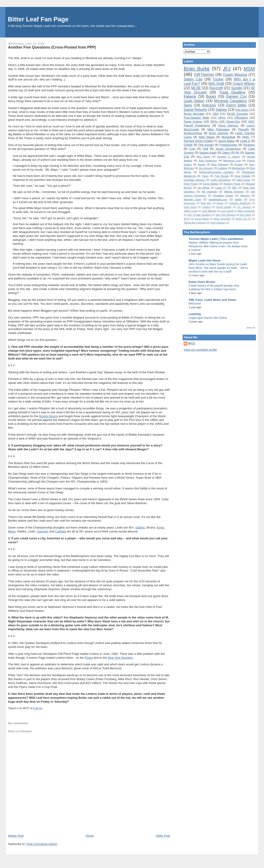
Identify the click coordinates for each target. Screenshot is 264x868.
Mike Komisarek (246, 211)
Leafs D (245, 141)
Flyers (89, 658)
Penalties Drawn (223, 195)
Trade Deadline (232, 92)
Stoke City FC (243, 219)
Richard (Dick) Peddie (198, 141)
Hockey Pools (232, 184)
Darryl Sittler (236, 105)
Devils (201, 164)
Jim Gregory (206, 168)
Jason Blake (226, 141)
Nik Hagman (209, 191)
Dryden (239, 164)
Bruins (220, 203)
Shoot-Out (233, 122)
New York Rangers (120, 658)
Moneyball (228, 137)
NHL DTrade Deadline (199, 215)
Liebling (223, 168)
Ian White (204, 188)
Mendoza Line (232, 160)
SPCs (187, 219)
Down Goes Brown (202, 282)
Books (211, 96)
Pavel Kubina (193, 122)
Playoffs (244, 129)
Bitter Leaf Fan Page (38, 19)
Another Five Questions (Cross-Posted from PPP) (52, 47)
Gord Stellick (211, 184)
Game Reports (195, 110)
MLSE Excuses (237, 114)
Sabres (140, 527)
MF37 (192, 343)
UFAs (222, 118)
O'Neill (188, 145)
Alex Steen (203, 157)
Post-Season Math (197, 118)
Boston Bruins (48, 416)
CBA (216, 114)
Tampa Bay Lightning (195, 223)
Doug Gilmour (228, 125)
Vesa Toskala (242, 176)
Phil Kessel (206, 145)
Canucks (43, 531)
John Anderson (208, 160)
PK (237, 153)
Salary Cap (193, 79)
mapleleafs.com (218, 199)
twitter (238, 199)
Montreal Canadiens (230, 101)
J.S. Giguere (244, 207)
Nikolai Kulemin (234, 191)
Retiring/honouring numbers (217, 172)
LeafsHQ (195, 314)
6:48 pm (38, 708)
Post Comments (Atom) (42, 844)
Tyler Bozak (222, 176)
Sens (188, 105)
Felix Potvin (191, 184)
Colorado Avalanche (240, 203)
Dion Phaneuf (220, 164)
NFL (235, 188)
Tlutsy (205, 176)
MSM (249, 68)
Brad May (206, 203)
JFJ (227, 68)
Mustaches (239, 168)
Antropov (209, 105)
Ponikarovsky (228, 145)
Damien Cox (236, 96)
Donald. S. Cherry (229, 157)
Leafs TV (221, 188)
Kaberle (190, 96)
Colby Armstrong (221, 180)
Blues (12, 531)
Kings (160, 527)
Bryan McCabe (194, 114)
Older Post (163, 836)
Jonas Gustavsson (228, 149)
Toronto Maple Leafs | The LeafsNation (216, 239)
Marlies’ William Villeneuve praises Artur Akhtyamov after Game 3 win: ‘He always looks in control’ (218, 246)
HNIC (246, 137)
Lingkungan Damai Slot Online (208, 318)
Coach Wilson (244, 84)
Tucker (218, 79)
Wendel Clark (192, 199)
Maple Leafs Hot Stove (205, 260)
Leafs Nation (194, 101)
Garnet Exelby (224, 207)
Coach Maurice (235, 75)
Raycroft (216, 88)
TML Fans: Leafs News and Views (212, 300)
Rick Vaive (245, 215)
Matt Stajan (207, 137)
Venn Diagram (218, 223)
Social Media (202, 219)
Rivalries (249, 145)
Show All (251, 328)
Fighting (206, 207)
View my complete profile (200, 350)
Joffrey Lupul (191, 211)
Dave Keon (244, 180)
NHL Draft (216, 84)
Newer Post (16, 836)
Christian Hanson (194, 180)
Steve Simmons (222, 219)
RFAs (214, 122)
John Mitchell (209, 211)
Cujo (192, 149)
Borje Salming (219, 133)
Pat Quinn (242, 110)
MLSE (196, 88)
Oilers (226, 153)
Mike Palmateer (219, 129)
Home (90, 836)
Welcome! (195, 304)
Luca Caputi (227, 211)
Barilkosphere (193, 133)
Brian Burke (197, 68)
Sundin (237, 88)
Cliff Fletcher (204, 75)
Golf (205, 149)
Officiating (241, 118)
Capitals (60, 531)
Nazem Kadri (208, 153)
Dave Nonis (190, 207)
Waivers (245, 195)
